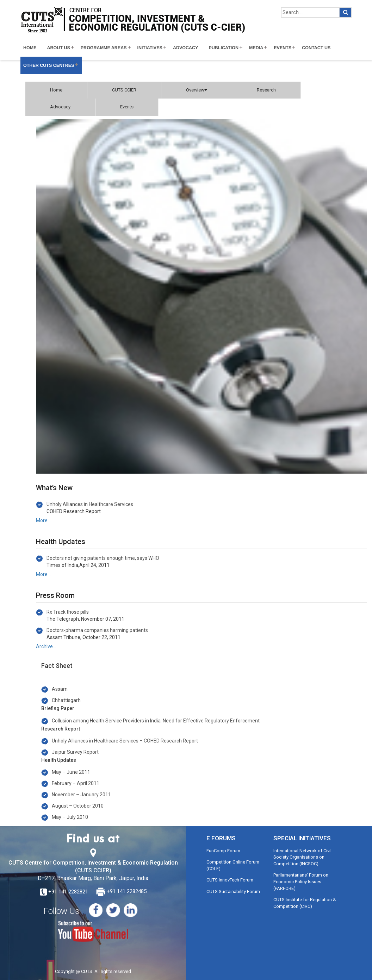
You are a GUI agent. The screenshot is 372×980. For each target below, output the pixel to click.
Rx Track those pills (68, 612)
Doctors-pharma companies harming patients (97, 630)
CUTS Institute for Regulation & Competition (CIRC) (305, 903)
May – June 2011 (71, 772)
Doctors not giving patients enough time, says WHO (103, 558)
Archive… (46, 646)
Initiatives (150, 48)
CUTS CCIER (124, 90)
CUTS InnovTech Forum (230, 880)
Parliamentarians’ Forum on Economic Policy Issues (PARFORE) (301, 881)
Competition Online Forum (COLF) (233, 865)
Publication (224, 48)
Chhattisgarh (66, 700)
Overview (197, 90)
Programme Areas (104, 48)
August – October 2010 (78, 806)
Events (283, 48)
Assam (60, 689)
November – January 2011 (81, 795)
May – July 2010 (70, 817)
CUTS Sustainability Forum (233, 892)
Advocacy (186, 48)
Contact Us (316, 48)
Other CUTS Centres (49, 65)
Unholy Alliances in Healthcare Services (90, 504)
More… (43, 520)
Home (30, 48)
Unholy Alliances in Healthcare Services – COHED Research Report (125, 741)
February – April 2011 (76, 783)
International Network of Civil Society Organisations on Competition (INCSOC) (302, 857)
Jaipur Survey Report (75, 752)
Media (256, 48)
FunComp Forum (223, 851)
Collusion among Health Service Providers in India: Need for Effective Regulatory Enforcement (156, 721)
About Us (59, 48)
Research (266, 90)
